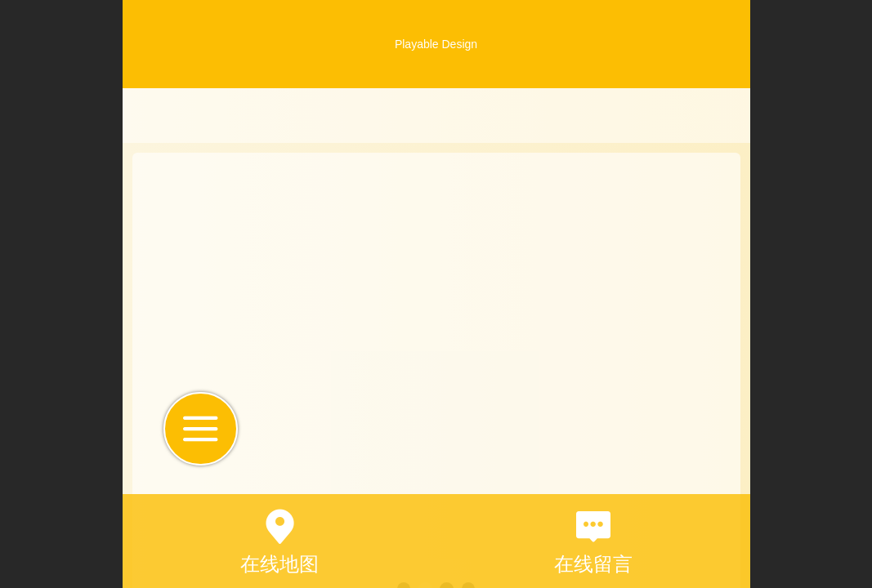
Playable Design (436, 44)
